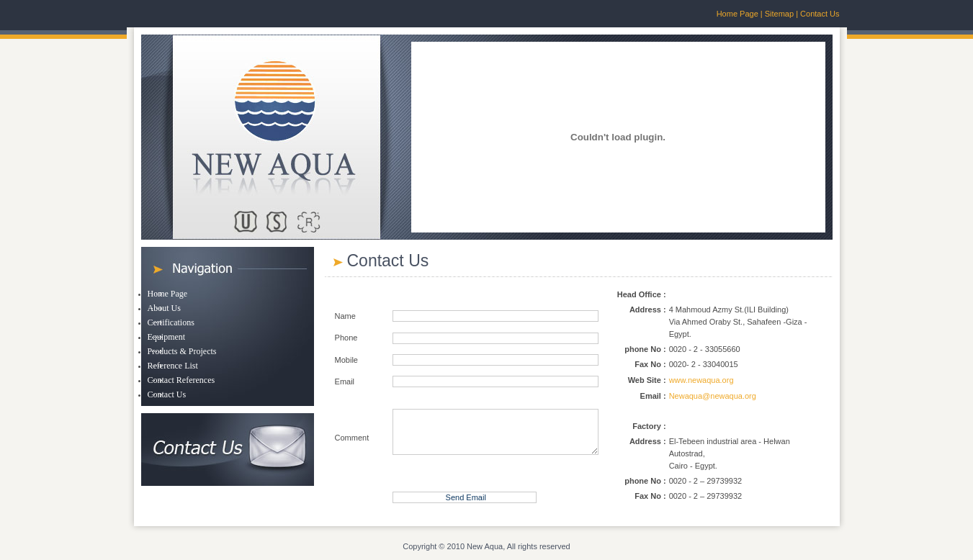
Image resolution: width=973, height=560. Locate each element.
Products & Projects (182, 351)
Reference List (173, 366)
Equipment (167, 337)
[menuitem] (182, 294)
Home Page (737, 14)
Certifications (171, 322)
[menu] (182, 345)
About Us (164, 308)
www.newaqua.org (701, 380)
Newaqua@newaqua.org (713, 396)
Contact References (181, 380)
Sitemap (778, 14)
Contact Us (820, 14)
